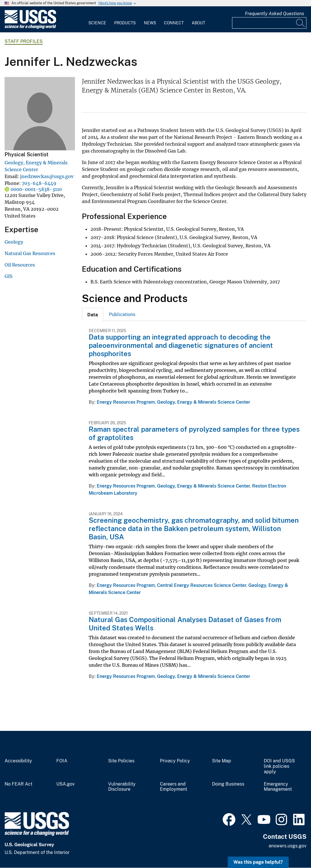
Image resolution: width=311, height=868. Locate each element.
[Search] (301, 23)
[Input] (269, 23)
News (150, 23)
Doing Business (228, 784)
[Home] (30, 28)
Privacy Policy (175, 761)
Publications (122, 314)
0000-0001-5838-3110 (36, 189)
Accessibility (18, 761)
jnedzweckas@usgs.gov (47, 176)
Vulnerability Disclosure (122, 787)
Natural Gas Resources (30, 253)
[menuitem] (97, 19)
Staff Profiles (24, 41)
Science (97, 23)
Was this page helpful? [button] (258, 862)
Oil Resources (20, 265)
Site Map (222, 761)
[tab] (93, 314)
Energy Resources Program (126, 402)
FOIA (62, 761)
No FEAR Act (18, 784)
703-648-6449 (39, 183)
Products (125, 23)
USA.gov (66, 784)
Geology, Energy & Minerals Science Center (204, 402)
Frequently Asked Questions (275, 14)
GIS (9, 276)
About (198, 23)
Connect (174, 23)
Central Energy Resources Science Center (202, 585)
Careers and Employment (174, 787)
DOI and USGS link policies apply (279, 766)
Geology (14, 242)
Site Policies (121, 761)
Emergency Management (278, 787)
